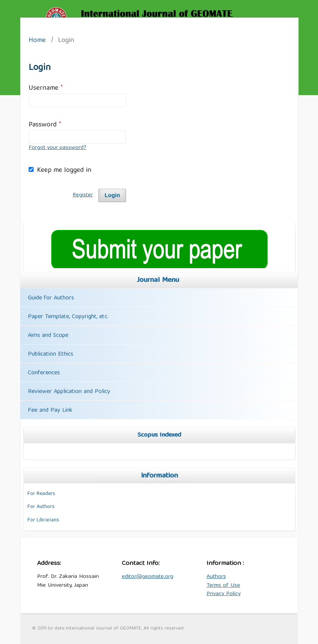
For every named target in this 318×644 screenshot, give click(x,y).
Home (37, 41)
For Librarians (43, 520)
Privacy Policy (224, 594)
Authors (216, 577)
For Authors (41, 507)
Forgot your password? (57, 148)
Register (83, 195)
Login (112, 195)
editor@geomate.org (148, 577)
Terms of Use (223, 586)
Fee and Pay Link (50, 411)
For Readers (41, 494)
